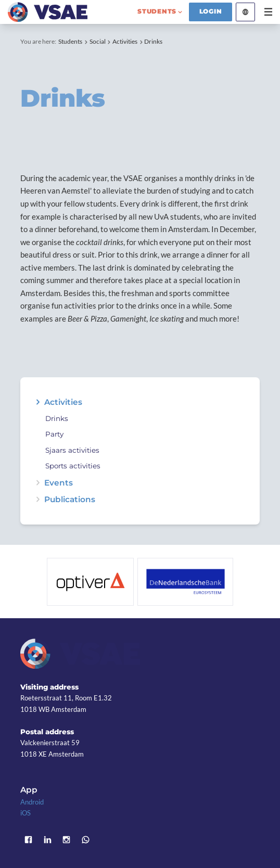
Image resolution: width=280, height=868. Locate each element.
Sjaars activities (72, 450)
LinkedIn (48, 840)
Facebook (28, 840)
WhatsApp (86, 840)
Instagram (67, 840)
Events (59, 483)
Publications (70, 499)
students (157, 11)
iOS (26, 813)
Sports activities (73, 466)
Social (98, 41)
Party (54, 434)
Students (70, 41)
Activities (125, 41)
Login (211, 11)
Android (32, 802)
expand (38, 402)
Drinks (153, 41)
